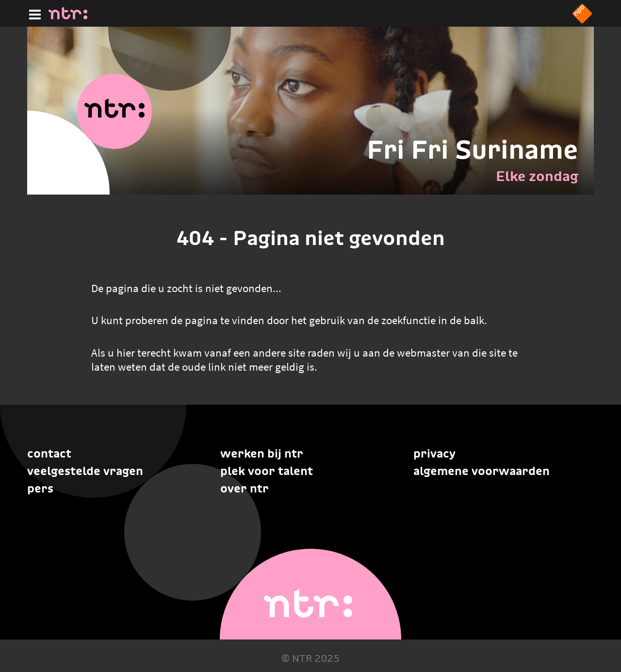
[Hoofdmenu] (33, 13)
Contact (49, 453)
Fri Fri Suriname (473, 149)
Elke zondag (537, 176)
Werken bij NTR (262, 453)
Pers (40, 488)
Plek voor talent (267, 471)
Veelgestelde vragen (85, 471)
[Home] (68, 16)
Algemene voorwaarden (482, 471)
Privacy (434, 453)
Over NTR (245, 488)
